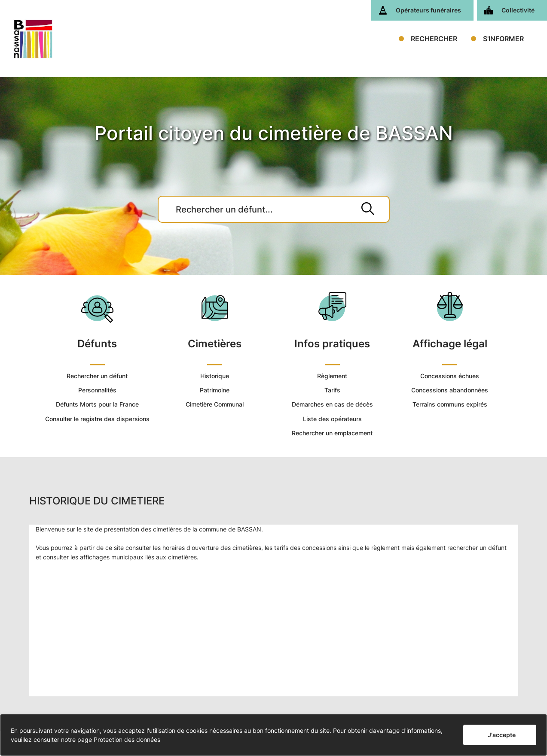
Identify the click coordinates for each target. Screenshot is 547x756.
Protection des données (127, 739)
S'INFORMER (503, 39)
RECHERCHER (434, 39)
